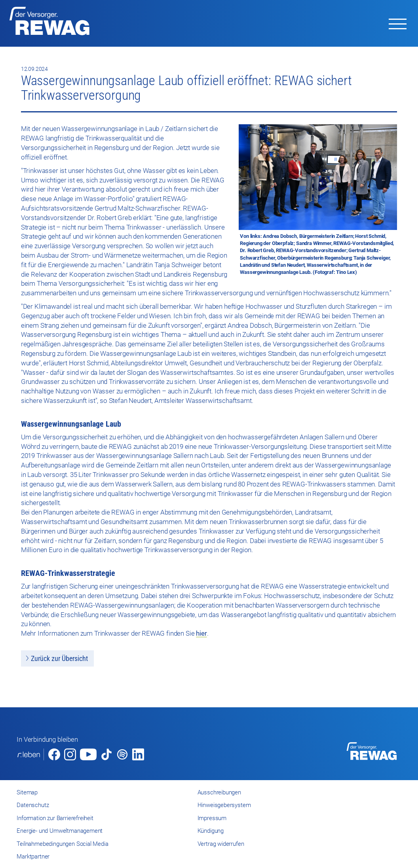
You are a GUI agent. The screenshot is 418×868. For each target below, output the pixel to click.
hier (201, 633)
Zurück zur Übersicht (59, 658)
